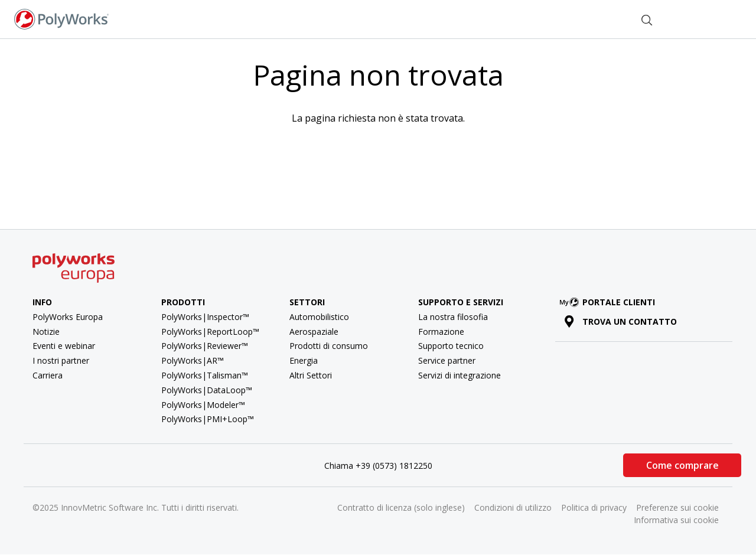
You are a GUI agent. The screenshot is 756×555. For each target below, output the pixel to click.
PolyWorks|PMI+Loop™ (208, 419)
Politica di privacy (594, 507)
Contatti (601, 19)
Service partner (447, 360)
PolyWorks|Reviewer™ (205, 346)
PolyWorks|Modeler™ (203, 405)
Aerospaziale (314, 332)
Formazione (441, 332)
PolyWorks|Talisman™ (205, 375)
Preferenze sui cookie (677, 507)
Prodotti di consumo (329, 346)
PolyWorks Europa (68, 317)
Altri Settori (311, 375)
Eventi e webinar (64, 346)
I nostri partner (61, 360)
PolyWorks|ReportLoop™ (210, 332)
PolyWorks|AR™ (193, 360)
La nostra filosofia (453, 317)
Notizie (46, 332)
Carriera (48, 375)
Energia (304, 360)
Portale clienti (610, 302)
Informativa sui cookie (676, 520)
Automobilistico (319, 317)
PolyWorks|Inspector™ (205, 317)
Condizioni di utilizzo (513, 507)
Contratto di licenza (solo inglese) (401, 507)
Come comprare (682, 465)
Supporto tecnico (451, 346)
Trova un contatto (620, 321)
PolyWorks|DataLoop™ (207, 390)
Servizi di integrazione (460, 375)
